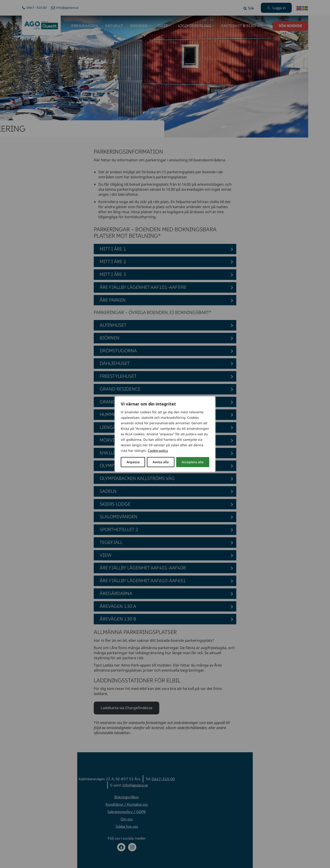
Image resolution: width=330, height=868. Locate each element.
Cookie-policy (158, 451)
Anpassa (133, 462)
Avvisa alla (161, 462)
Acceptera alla (193, 462)
